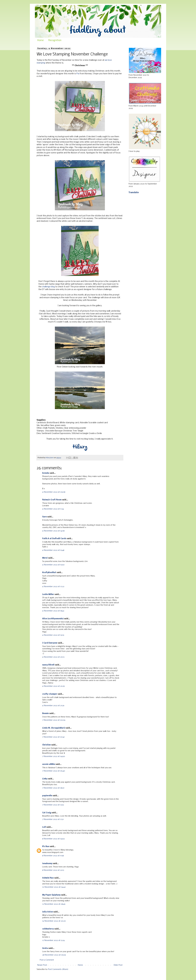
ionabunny (47, 864)
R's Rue (46, 847)
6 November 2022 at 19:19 (53, 635)
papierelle (47, 796)
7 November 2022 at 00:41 (53, 737)
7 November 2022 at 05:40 (54, 771)
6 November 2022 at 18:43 (53, 611)
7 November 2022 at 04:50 (54, 756)
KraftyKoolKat (49, 573)
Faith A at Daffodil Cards (54, 539)
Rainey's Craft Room (52, 500)
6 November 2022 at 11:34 (53, 509)
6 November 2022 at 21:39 (53, 706)
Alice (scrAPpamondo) (53, 619)
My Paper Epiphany (51, 895)
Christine (46, 745)
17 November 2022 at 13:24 (53, 940)
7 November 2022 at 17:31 (53, 819)
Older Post (118, 965)
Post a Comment (47, 960)
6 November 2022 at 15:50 (53, 565)
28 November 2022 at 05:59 (54, 955)
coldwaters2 (48, 929)
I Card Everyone (50, 643)
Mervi (45, 558)
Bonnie (45, 714)
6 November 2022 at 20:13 (53, 657)
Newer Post (42, 965)
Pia (78, 74)
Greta (45, 948)
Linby (45, 779)
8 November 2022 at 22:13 (53, 870)
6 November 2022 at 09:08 (54, 492)
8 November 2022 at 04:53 (53, 839)
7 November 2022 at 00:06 (54, 720)
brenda (46, 473)
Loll (44, 827)
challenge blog (48, 287)
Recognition (55, 40)
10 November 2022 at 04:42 (54, 887)
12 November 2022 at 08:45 (54, 904)
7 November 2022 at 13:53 (53, 805)
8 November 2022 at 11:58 (53, 856)
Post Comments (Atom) (58, 969)
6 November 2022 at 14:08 (53, 531)
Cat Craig (47, 813)
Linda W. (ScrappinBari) (54, 728)
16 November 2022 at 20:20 (54, 921)
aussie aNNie (49, 764)
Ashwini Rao (48, 878)
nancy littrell (48, 665)
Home (40, 40)
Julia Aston (48, 912)
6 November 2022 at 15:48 (53, 550)
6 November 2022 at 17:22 (53, 587)
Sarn (44, 517)
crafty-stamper (50, 694)
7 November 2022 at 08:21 (53, 788)
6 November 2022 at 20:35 (53, 686)
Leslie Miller (48, 594)
